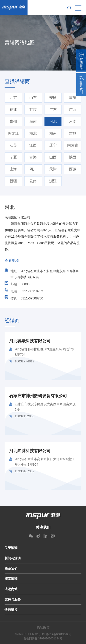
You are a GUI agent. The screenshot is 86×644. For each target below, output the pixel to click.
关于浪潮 (11, 548)
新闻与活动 (13, 558)
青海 (33, 157)
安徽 (53, 98)
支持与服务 (13, 599)
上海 (13, 169)
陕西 (73, 157)
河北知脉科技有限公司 (30, 451)
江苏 (13, 145)
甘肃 (33, 110)
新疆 (13, 181)
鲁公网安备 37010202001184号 (43, 639)
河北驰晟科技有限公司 (30, 341)
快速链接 (11, 610)
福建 (13, 110)
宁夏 (13, 157)
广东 (53, 110)
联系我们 (11, 568)
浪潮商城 (11, 589)
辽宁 (53, 145)
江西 (33, 145)
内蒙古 (73, 145)
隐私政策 (43, 628)
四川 (33, 169)
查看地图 (12, 260)
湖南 (53, 133)
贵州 (13, 121)
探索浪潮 (11, 579)
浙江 (53, 181)
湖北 (33, 133)
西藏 (73, 169)
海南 (33, 121)
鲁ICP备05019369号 (59, 634)
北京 (13, 98)
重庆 (73, 98)
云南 (33, 181)
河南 (73, 121)
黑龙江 (13, 133)
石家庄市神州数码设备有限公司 (38, 396)
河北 (53, 121)
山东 (33, 98)
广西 (73, 110)
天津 (53, 169)
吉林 (73, 133)
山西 (53, 157)
